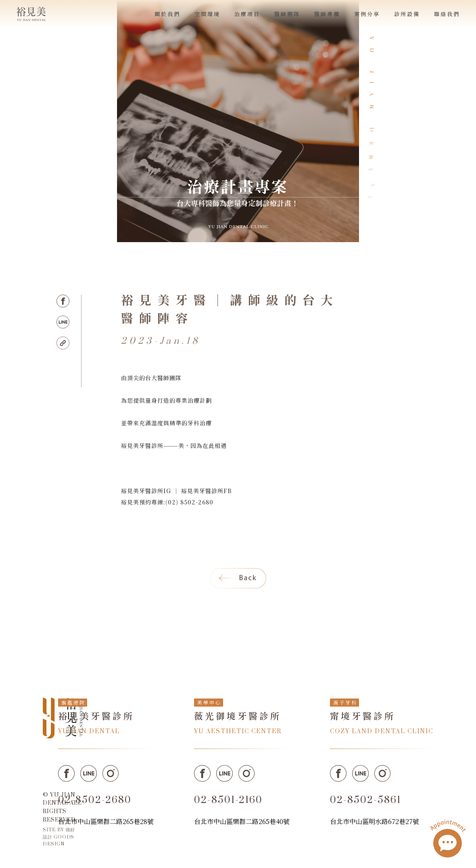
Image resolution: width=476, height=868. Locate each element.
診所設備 (407, 14)
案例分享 (367, 14)
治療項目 (247, 14)
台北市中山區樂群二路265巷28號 (106, 821)
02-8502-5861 (365, 800)
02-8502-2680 (95, 800)
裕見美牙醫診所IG (146, 491)
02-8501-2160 (228, 800)
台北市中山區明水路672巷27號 (375, 821)
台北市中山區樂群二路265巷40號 (242, 821)
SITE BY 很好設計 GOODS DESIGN (59, 837)
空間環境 (207, 14)
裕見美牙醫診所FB (207, 491)
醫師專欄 (327, 14)
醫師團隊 (287, 14)
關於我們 (167, 14)
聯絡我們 (447, 14)
